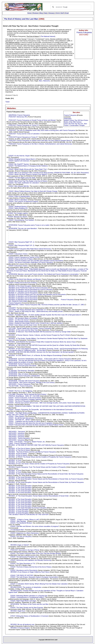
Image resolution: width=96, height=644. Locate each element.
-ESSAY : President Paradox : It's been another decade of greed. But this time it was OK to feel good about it (45, 315)
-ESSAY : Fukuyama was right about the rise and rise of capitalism (30, 423)
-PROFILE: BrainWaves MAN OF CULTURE (24, 396)
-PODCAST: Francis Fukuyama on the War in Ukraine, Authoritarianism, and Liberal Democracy (40, 144)
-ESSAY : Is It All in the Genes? (19, 320)
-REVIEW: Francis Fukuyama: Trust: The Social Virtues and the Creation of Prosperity (37, 467)
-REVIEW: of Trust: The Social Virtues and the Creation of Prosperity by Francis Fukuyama (39, 464)
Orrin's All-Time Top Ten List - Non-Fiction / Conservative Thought (76, 125)
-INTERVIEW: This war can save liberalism (23, 229)
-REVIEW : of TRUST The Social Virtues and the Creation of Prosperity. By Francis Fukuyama (40, 457)
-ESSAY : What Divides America (19, 322)
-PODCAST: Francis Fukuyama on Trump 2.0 (23, 125)
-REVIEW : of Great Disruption (18, 509)
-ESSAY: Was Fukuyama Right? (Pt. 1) (21, 242)
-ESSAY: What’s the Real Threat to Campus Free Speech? (28, 174)
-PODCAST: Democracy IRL (18, 117)
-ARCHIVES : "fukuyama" (17, 432)
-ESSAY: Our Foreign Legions (18, 213)
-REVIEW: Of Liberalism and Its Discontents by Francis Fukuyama (30, 289)
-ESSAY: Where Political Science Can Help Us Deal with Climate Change (33, 191)
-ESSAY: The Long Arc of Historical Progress (23, 201)
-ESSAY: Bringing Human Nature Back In (22, 159)
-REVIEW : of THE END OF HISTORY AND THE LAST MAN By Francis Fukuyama (36, 445)
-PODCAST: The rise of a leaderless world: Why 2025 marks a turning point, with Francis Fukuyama (42, 130)
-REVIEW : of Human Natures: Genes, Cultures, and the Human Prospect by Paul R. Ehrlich (39, 335)
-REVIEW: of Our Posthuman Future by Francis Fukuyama (28, 288)
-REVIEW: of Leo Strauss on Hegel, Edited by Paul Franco (30, 572)
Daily (46, 13)
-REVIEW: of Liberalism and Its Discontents (23, 291)
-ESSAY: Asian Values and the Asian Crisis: (23, 325)
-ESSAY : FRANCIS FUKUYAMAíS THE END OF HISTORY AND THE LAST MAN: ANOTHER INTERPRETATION (47, 406)
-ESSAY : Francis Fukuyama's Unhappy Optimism (25, 399)
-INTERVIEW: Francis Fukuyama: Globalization (24, 376)
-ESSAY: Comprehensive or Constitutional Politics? (27, 597)
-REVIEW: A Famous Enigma (20, 628)
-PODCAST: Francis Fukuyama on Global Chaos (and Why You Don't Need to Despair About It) (40, 141)
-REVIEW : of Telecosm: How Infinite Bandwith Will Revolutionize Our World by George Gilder (40, 332)
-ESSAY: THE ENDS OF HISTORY (22, 575)
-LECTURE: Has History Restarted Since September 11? (27, 310)
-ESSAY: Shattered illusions (17, 207)
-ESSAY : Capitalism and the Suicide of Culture (24, 421)
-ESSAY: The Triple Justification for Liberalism (24, 183)
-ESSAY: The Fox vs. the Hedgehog (20, 391)
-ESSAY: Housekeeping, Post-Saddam (21, 220)
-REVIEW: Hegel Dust (17, 611)
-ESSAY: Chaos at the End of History (21, 259)
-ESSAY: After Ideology (18, 521)
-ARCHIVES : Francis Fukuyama (19, 384)
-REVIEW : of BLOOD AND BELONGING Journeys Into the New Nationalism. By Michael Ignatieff (41, 352)
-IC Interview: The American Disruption (21, 371)
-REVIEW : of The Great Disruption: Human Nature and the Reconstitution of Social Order (38, 496)
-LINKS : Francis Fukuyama (18, 443)
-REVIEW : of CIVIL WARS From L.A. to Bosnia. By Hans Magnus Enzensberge (35, 355)
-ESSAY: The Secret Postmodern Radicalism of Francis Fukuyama (31, 262)
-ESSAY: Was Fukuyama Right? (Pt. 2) (21, 245)
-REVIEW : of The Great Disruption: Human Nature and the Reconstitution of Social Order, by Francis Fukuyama (46, 479)
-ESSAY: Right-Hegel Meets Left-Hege (23, 601)
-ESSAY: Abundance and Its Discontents (24, 570)
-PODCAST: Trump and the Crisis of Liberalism (24, 134)
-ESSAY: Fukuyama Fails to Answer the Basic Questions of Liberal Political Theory (36, 425)
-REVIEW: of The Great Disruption (20, 286)
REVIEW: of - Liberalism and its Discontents (23, 293)
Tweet (7, 102)
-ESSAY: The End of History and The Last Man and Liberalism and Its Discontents (36, 261)
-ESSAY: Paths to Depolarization (19, 196)
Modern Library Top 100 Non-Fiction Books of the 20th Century (76, 121)
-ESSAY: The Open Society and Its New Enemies (27, 608)
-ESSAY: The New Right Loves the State (22, 178)
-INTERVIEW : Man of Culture (18, 374)
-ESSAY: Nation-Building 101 (18, 208)
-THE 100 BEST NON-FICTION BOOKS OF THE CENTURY (29, 514)
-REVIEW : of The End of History (19, 448)
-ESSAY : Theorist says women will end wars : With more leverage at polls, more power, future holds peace (44, 403)
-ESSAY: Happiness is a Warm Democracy (24, 533)
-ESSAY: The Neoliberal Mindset (21, 523)
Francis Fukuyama (84, 32)
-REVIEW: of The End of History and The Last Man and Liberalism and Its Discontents (37, 295)
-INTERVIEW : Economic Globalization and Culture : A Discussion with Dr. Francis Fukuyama (40, 359)
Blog (41, 13)
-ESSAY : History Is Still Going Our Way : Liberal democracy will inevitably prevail (35, 311)
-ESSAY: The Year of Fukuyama (21, 536)
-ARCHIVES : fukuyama (16, 433)
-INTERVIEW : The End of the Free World (22, 366)
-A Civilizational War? (17, 530)
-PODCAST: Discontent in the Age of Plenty (25, 550)
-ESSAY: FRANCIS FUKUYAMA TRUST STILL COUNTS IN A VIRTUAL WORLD (35, 323)
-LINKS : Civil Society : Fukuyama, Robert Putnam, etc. (27, 442)
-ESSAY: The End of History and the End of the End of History (31, 567)
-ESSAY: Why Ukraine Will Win (19, 186)
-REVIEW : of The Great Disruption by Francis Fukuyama (27, 508)
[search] (70, 7)
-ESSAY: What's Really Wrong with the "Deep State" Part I (28, 169)
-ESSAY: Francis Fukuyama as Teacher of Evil (24, 257)
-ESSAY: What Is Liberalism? (18, 200)
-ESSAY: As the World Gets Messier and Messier (25, 279)
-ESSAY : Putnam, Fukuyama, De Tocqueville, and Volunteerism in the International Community (40, 410)
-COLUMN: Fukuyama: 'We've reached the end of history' (27, 394)
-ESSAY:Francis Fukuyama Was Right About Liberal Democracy (30, 249)
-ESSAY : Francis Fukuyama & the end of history (25, 398)
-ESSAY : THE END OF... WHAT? (19, 420)
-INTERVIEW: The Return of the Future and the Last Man (29, 604)
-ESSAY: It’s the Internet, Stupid (19, 156)
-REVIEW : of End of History (18, 455)
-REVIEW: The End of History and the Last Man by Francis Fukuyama (32, 452)
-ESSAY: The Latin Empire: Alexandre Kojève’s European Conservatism (34, 577)
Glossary (51, 13)
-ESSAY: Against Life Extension (19, 161)
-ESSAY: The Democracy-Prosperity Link (24, 557)
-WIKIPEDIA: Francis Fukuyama (19, 115)
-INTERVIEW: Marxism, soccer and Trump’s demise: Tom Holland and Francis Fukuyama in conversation (43, 274)
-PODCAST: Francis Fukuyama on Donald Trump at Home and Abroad (32, 120)
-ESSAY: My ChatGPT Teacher (19, 164)
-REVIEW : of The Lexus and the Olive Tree (23, 330)
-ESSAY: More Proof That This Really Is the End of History (28, 181)
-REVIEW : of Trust (15, 460)
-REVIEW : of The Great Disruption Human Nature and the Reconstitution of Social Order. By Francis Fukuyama (46, 474)
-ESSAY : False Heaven (16, 416)
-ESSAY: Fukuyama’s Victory (18, 254)
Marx (41, 81)
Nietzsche (46, 81)
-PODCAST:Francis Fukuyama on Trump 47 (23, 137)
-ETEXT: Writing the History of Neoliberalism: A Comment (29, 616)
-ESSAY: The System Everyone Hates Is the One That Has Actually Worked (35, 553)
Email (67, 13)
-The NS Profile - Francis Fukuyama (20, 386)
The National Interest (48, 36)
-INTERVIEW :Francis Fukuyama (19, 364)
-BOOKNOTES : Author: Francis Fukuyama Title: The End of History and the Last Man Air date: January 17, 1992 (46, 305)
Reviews (35, 13)
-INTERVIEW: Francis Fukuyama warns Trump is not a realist (29, 225)
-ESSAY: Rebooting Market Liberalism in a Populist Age (29, 596)
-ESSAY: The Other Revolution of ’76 (22, 564)
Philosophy (68, 119)
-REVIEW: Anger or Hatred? (20, 545)
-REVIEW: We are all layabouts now (22, 624)
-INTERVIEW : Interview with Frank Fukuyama (24, 381)
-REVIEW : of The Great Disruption (20, 477)
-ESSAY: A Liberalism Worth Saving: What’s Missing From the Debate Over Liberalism (39, 584)
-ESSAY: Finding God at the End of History (23, 283)
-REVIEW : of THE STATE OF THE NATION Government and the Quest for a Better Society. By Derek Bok (44, 345)
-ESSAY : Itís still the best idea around (21, 418)
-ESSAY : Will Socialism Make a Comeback (23, 318)
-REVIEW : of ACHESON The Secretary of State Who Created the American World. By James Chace (42, 342)
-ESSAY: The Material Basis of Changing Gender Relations (28, 166)
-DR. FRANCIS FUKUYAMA (18, 301)
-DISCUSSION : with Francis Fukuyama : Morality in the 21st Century (31, 382)
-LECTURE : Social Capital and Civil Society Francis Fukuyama (30, 328)
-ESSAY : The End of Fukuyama (19, 401)
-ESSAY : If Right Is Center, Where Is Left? (25, 520)
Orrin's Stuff (60, 13)
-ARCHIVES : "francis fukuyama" (19, 438)
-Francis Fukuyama (67, 300)
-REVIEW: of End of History (18, 454)
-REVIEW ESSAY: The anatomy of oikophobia (26, 587)
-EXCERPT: (12, 308)
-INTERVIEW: (13, 372)
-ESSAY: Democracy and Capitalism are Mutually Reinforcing (31, 560)
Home (29, 13)
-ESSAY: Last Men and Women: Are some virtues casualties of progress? (35, 526)
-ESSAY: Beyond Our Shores (17, 217)
